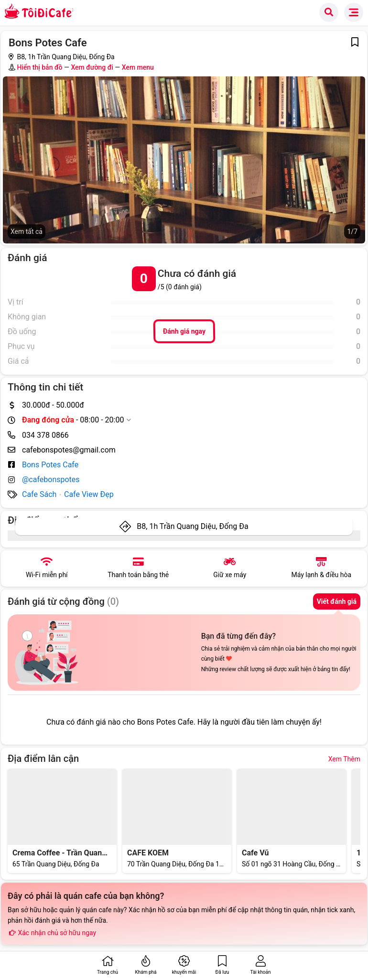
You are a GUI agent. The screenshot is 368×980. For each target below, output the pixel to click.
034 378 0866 (45, 435)
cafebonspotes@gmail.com (69, 450)
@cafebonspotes (51, 479)
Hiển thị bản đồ (39, 67)
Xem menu (138, 67)
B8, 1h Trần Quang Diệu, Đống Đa (192, 526)
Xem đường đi (92, 67)
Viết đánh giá (337, 601)
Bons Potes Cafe (50, 465)
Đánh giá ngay (184, 331)
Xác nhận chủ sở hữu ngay (52, 933)
